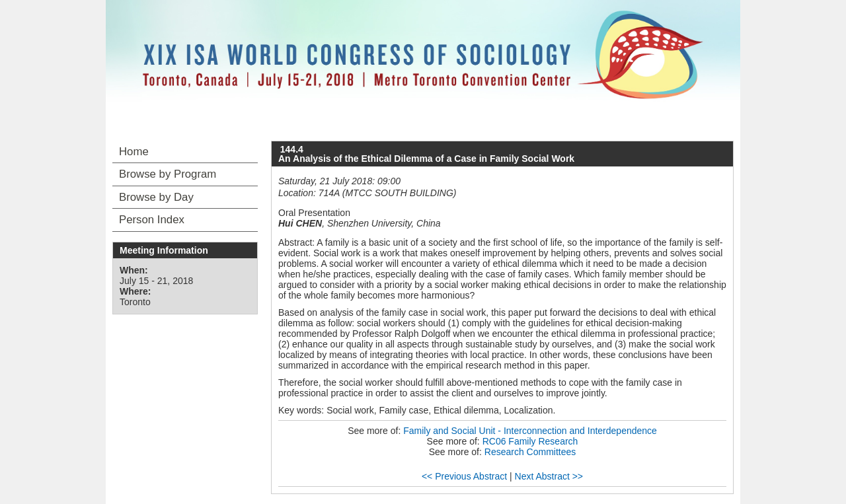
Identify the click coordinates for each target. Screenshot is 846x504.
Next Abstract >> (549, 476)
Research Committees (530, 452)
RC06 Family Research (530, 441)
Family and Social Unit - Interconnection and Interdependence (530, 431)
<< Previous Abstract (464, 476)
